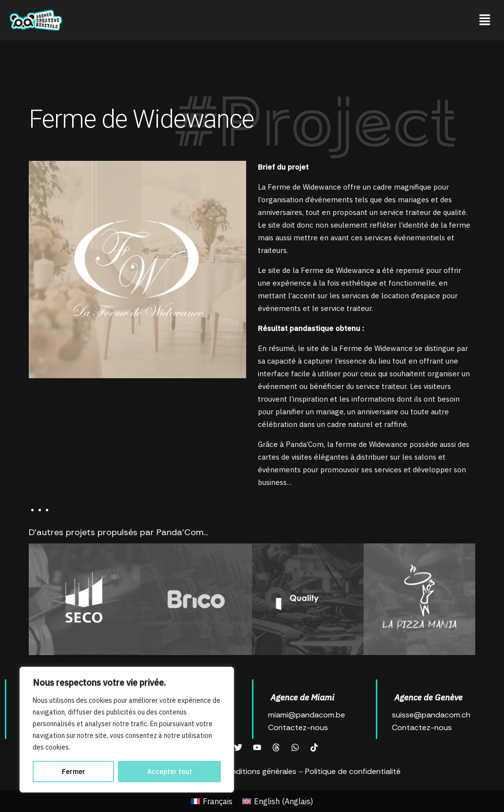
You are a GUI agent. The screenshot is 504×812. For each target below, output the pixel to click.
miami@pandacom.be (307, 715)
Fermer (74, 772)
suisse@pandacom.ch (431, 715)
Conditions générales (259, 771)
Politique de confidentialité (353, 771)
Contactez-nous (298, 727)
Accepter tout (170, 772)
